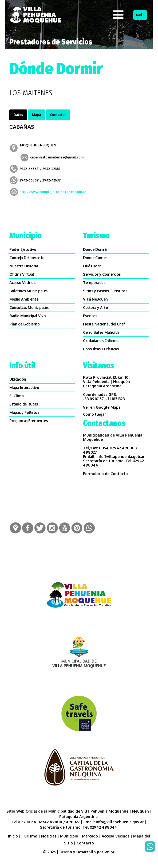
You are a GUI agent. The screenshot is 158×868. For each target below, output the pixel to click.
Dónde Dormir (95, 249)
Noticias (49, 836)
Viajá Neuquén (95, 299)
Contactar (58, 115)
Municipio (69, 836)
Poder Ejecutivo (23, 249)
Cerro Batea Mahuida (101, 332)
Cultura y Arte (95, 307)
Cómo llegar (94, 414)
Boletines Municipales (28, 291)
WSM (110, 852)
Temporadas (94, 283)
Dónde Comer (95, 258)
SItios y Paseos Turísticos (105, 291)
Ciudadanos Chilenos (101, 341)
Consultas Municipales (29, 307)
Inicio (13, 836)
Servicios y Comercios (102, 274)
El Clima (16, 396)
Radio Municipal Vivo (27, 316)
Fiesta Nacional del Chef (104, 324)
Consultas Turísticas (101, 349)
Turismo (29, 836)
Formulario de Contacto (105, 474)
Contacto (85, 843)
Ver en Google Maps (102, 407)
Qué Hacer (92, 266)
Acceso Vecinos (22, 283)
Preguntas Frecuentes (28, 421)
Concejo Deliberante (27, 258)
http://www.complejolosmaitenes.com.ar (53, 192)
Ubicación (18, 379)
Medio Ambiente (24, 299)
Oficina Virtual (22, 274)
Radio (140, 15)
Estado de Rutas (24, 404)
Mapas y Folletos (24, 412)
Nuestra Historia (24, 266)
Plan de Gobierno (24, 324)
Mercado (90, 836)
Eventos (90, 316)
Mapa (36, 115)
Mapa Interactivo (24, 387)
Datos (18, 115)
